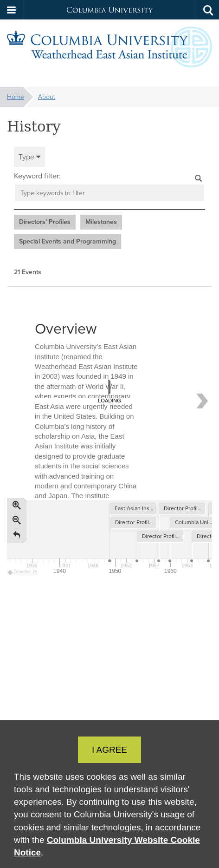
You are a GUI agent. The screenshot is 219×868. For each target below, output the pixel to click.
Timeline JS (23, 572)
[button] (12, 10)
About (47, 97)
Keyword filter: (37, 176)
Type (29, 157)
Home (16, 97)
